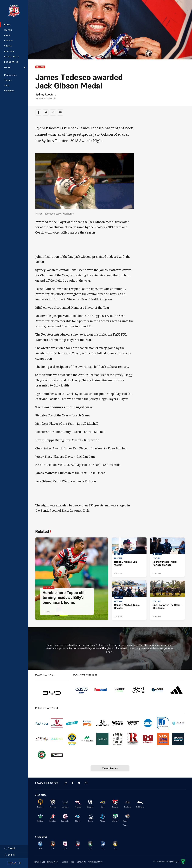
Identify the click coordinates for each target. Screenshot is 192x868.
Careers (65, 862)
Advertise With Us (95, 862)
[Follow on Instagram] (86, 783)
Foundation (12, 62)
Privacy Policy (53, 862)
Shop (7, 85)
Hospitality (12, 57)
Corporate (9, 91)
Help (72, 862)
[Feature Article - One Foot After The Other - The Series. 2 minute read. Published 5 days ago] (168, 600)
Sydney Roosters (46, 94)
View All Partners (110, 768)
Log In (10, 855)
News (7, 25)
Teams (8, 46)
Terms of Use (39, 862)
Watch (8, 30)
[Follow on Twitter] (79, 783)
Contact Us (81, 862)
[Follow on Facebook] (73, 783)
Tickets (8, 80)
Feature (40, 67)
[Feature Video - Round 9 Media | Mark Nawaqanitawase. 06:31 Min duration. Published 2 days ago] (168, 557)
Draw (7, 35)
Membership (10, 75)
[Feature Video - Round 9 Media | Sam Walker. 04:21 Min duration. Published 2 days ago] (129, 557)
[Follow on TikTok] (66, 783)
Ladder (9, 41)
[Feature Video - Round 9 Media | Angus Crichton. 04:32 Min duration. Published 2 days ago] (129, 600)
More (15, 67)
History (9, 51)
